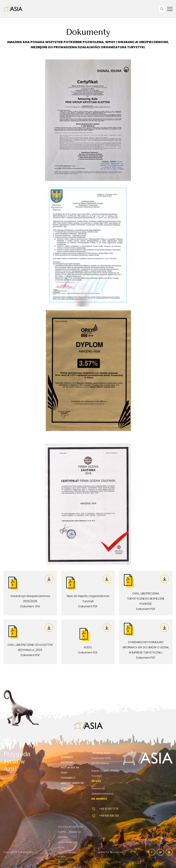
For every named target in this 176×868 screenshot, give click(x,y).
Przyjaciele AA (70, 767)
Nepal (61, 847)
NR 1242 (96, 781)
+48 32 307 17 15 (105, 809)
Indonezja (75, 832)
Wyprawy (67, 757)
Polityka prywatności (71, 827)
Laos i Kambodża (68, 842)
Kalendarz (67, 762)
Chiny (61, 862)
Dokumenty (68, 778)
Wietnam (63, 837)
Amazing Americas (72, 783)
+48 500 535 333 (105, 816)
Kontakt (67, 788)
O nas (65, 752)
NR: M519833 (99, 799)
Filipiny (62, 832)
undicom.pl (118, 852)
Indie (70, 862)
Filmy (64, 773)
